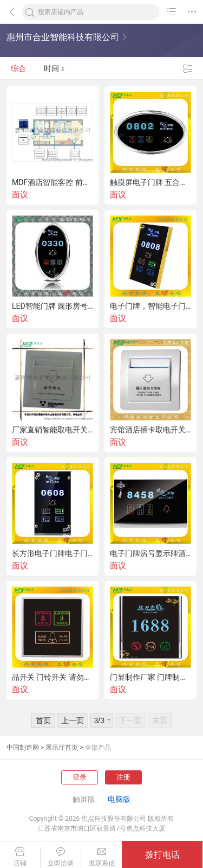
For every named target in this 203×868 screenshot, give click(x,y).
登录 (80, 777)
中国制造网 (23, 748)
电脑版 (119, 799)
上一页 (73, 720)
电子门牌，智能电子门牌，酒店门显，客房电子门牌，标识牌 (150, 306)
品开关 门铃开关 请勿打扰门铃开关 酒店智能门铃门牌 (53, 677)
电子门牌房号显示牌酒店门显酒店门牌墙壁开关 (150, 553)
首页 (43, 720)
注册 (123, 777)
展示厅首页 (62, 748)
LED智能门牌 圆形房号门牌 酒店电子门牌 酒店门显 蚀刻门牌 (53, 306)
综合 (18, 68)
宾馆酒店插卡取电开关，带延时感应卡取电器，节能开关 (150, 430)
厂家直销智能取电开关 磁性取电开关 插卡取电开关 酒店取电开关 (53, 430)
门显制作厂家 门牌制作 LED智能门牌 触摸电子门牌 (150, 677)
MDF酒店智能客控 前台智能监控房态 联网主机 (53, 182)
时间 (54, 68)
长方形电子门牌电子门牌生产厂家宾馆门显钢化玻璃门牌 (53, 553)
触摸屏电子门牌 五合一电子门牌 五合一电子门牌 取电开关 (150, 182)
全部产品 (98, 748)
